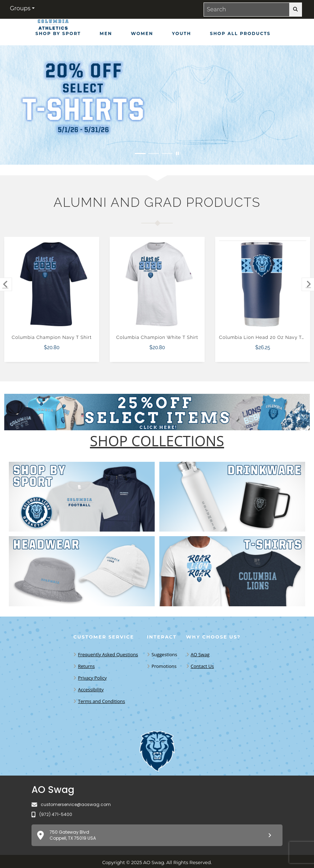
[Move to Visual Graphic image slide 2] (154, 154)
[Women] (142, 34)
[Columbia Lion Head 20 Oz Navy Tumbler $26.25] (263, 284)
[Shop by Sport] (58, 34)
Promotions (164, 666)
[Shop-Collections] (157, 441)
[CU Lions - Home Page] (53, 26)
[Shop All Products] (240, 34)
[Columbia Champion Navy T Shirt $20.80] (52, 284)
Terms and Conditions (101, 701)
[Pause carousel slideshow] (177, 154)
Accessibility (91, 690)
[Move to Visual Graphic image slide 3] (167, 154)
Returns (86, 666)
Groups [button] (20, 8)
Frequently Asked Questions (108, 654)
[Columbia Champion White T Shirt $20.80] (157, 284)
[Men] (106, 34)
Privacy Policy (92, 678)
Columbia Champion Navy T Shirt (52, 337)
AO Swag (200, 654)
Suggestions (164, 654)
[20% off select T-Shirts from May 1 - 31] (157, 105)
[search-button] (295, 10)
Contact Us (202, 666)
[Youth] (182, 34)
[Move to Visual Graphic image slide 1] (140, 154)
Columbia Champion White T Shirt (157, 337)
